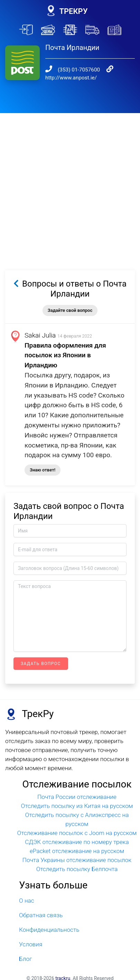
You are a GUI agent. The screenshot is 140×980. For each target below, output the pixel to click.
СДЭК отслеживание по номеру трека (77, 832)
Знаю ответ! (43, 460)
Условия (31, 934)
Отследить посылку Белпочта (77, 859)
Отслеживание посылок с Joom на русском (77, 823)
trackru (63, 968)
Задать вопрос (41, 654)
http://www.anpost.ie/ (71, 68)
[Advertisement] (70, 173)
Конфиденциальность (49, 920)
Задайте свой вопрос (70, 300)
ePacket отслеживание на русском (77, 841)
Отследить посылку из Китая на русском (77, 796)
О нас (27, 890)
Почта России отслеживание (77, 787)
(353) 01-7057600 (72, 59)
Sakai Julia (40, 325)
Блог (26, 949)
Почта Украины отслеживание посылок (77, 850)
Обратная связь (41, 905)
